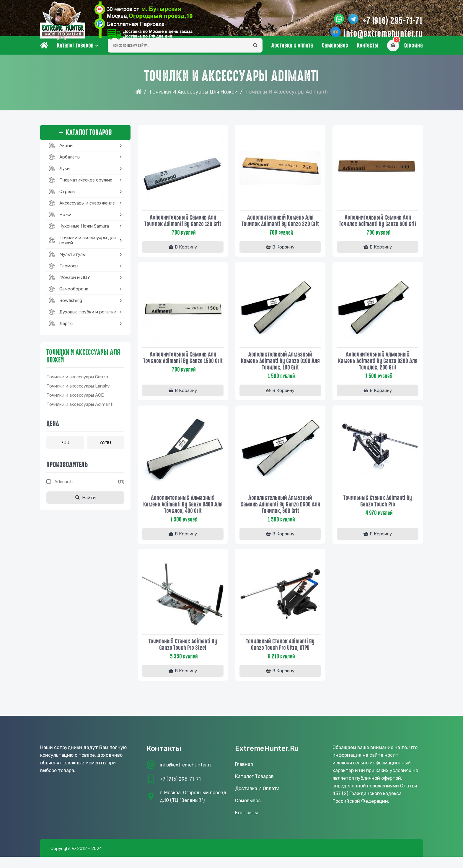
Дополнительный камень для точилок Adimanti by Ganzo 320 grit (280, 227)
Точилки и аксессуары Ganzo (77, 385)
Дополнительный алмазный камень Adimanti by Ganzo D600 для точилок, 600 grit (280, 513)
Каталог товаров (75, 53)
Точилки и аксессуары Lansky (78, 394)
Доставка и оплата (292, 53)
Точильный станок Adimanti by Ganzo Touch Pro (378, 509)
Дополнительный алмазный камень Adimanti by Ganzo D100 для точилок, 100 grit (280, 368)
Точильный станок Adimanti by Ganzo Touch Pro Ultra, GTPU (280, 654)
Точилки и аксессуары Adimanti (80, 412)
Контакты (368, 53)
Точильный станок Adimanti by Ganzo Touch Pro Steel (183, 654)
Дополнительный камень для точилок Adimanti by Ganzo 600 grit (378, 227)
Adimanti (63, 490)
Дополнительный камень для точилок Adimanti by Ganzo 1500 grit (183, 368)
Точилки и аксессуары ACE (75, 403)
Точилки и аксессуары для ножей (193, 100)
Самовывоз (335, 53)
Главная (244, 775)
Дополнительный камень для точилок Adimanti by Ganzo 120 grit (183, 227)
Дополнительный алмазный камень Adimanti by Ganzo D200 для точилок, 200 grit (378, 368)
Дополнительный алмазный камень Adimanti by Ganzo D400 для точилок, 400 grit (183, 513)
